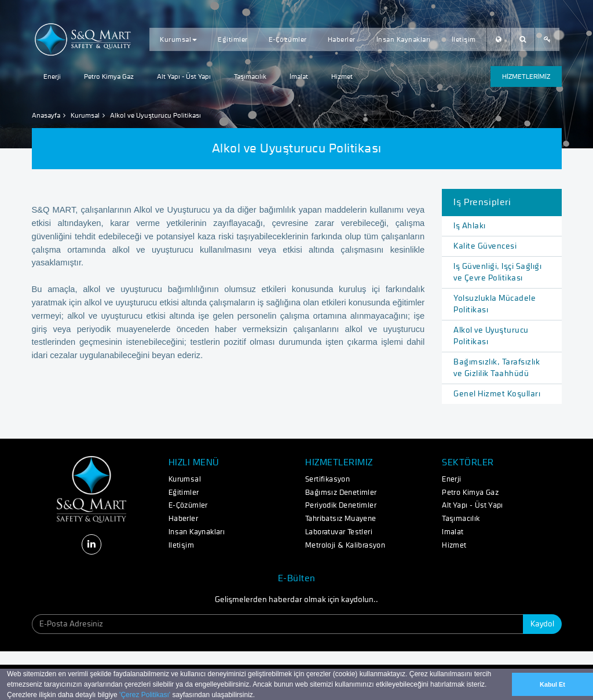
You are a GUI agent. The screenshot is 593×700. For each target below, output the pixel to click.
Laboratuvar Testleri (339, 532)
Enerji (52, 76)
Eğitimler (233, 39)
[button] (258, 696)
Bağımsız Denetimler (341, 493)
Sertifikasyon (327, 480)
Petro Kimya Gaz (109, 76)
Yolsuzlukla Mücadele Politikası (495, 304)
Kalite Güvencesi (485, 246)
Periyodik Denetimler (341, 506)
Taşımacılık (250, 76)
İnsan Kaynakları (404, 39)
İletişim (464, 39)
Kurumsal (178, 39)
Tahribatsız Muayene (341, 519)
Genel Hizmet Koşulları (497, 394)
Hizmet (342, 76)
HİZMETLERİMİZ (526, 76)
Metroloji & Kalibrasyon (345, 546)
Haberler (342, 39)
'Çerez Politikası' (145, 695)
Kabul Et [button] (552, 684)
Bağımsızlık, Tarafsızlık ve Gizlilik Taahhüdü (497, 368)
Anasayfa (46, 115)
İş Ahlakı (470, 226)
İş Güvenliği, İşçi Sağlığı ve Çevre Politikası (497, 272)
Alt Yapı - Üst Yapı (184, 76)
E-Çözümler (288, 39)
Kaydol (542, 624)
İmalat (299, 76)
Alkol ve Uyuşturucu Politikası (491, 336)
